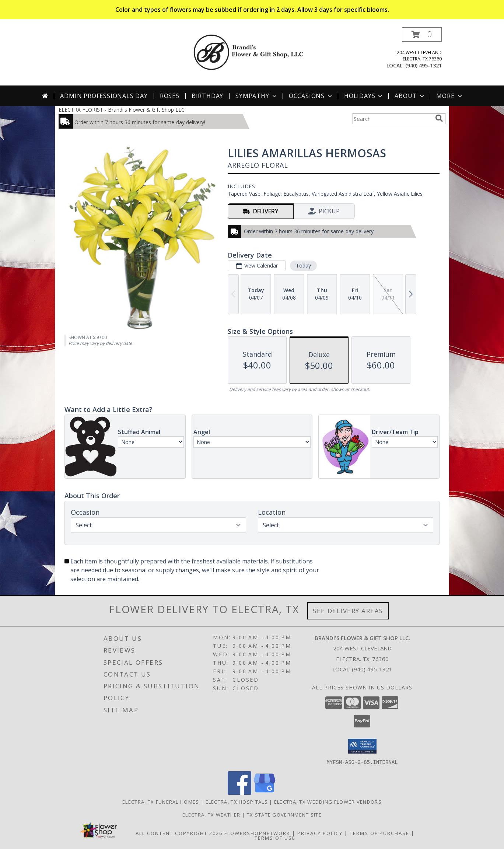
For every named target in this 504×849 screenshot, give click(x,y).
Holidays (364, 96)
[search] (439, 118)
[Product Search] (392, 119)
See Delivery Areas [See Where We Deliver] (348, 611)
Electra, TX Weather (211, 814)
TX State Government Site (284, 814)
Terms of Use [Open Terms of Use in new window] (275, 838)
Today (303, 265)
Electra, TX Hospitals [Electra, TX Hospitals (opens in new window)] (237, 801)
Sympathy (257, 96)
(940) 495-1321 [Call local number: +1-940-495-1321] (423, 65)
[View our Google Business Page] (265, 792)
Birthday (207, 96)
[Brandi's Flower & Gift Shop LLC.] (255, 52)
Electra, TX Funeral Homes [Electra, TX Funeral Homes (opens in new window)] (161, 801)
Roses (170, 96)
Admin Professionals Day (104, 96)
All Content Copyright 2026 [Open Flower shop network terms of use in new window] (179, 833)
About (410, 96)
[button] (422, 34)
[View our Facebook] (239, 792)
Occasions (311, 96)
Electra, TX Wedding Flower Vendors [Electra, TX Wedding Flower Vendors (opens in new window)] (328, 801)
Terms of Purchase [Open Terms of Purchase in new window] (379, 833)
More (450, 96)
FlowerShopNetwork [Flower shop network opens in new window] (257, 833)
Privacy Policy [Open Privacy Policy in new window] (320, 833)
